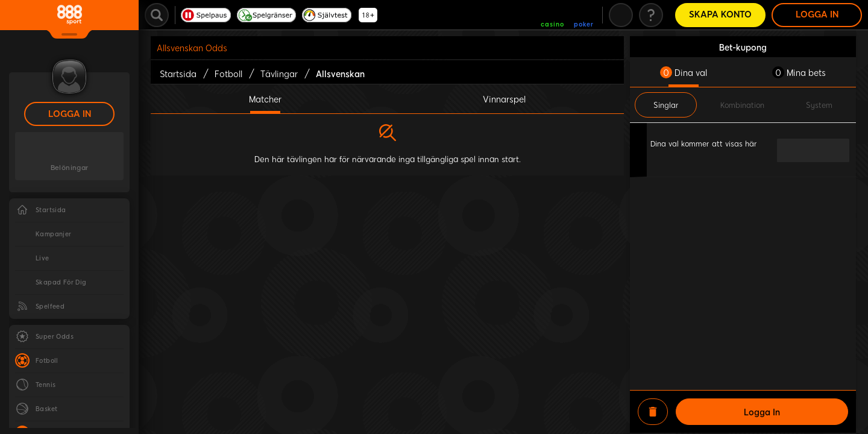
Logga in (70, 114)
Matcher (265, 99)
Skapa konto (720, 15)
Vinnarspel (504, 99)
